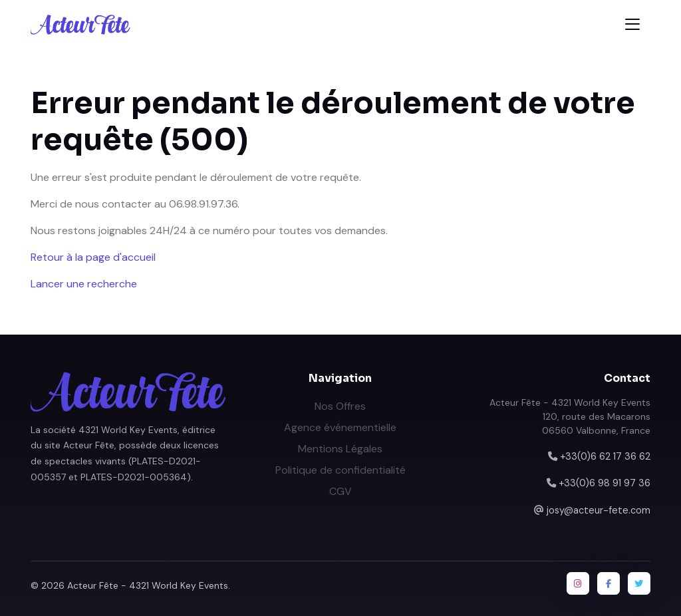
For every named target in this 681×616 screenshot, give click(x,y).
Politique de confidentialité (340, 470)
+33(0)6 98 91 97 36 (605, 483)
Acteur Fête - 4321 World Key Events (148, 585)
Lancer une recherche (84, 284)
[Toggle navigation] (632, 24)
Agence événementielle (340, 427)
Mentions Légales (340, 449)
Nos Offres (340, 406)
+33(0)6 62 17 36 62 (605, 456)
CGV (340, 491)
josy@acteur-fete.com (599, 510)
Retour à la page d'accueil (93, 257)
